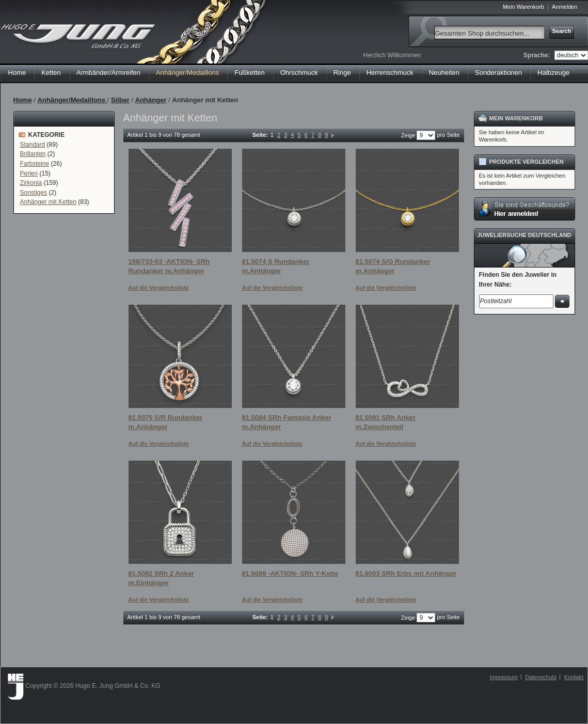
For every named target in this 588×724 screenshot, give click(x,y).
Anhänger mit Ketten (48, 202)
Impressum (503, 677)
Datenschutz (541, 677)
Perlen (29, 174)
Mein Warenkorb (523, 7)
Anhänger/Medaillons (72, 100)
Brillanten (33, 154)
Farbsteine (35, 164)
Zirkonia (31, 183)
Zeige (408, 135)
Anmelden (565, 7)
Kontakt (574, 677)
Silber (120, 100)
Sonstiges (34, 193)
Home (17, 73)
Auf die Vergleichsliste (159, 288)
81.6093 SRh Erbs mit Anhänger (406, 573)
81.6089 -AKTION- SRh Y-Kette (290, 573)
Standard (33, 145)
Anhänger (151, 100)
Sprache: (537, 55)
